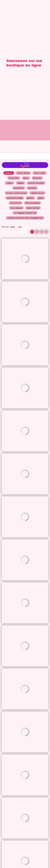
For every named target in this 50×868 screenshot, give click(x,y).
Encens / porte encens (16, 40)
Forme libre (14, 25)
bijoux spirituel (33, 55)
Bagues (20, 30)
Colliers (10, 30)
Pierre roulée (40, 20)
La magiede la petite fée (25, 60)
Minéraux (9, 20)
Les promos (16, 50)
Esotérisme (19, 35)
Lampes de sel (37, 40)
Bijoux (26, 25)
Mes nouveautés (33, 50)
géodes (30, 45)
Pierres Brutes (23, 20)
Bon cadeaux (16, 55)
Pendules (32, 35)
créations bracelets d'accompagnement (25, 65)
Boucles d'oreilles (36, 30)
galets (41, 45)
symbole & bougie (15, 45)
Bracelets (37, 25)
